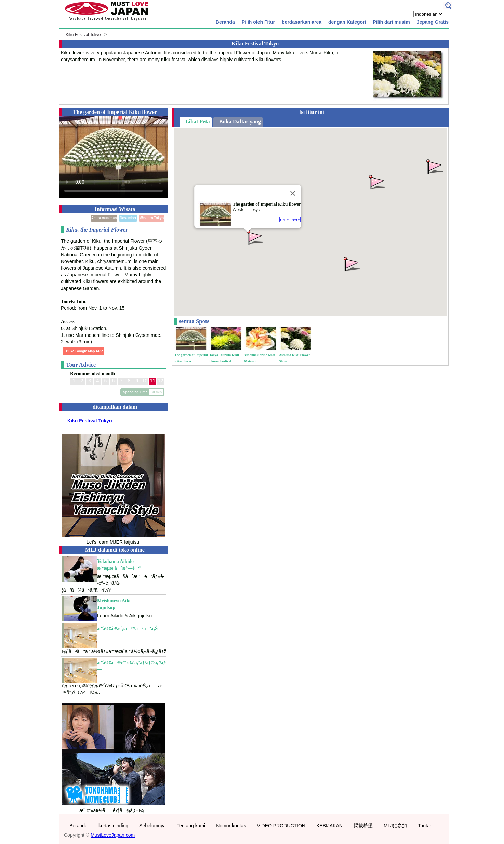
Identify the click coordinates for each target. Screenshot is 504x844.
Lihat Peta (198, 122)
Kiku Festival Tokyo (83, 35)
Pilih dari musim (391, 22)
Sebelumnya (152, 826)
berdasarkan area (302, 22)
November (128, 218)
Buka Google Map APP (84, 351)
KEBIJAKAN (329, 826)
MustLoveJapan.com (113, 835)
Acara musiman (104, 218)
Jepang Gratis (433, 22)
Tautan (425, 826)
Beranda (225, 22)
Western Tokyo (152, 218)
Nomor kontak (231, 826)
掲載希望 (363, 826)
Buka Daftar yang (240, 122)
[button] (351, 263)
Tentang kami (191, 826)
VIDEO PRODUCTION (281, 826)
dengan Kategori (347, 22)
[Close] (293, 193)
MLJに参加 (395, 826)
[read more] (290, 220)
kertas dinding (113, 826)
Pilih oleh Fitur (258, 22)
